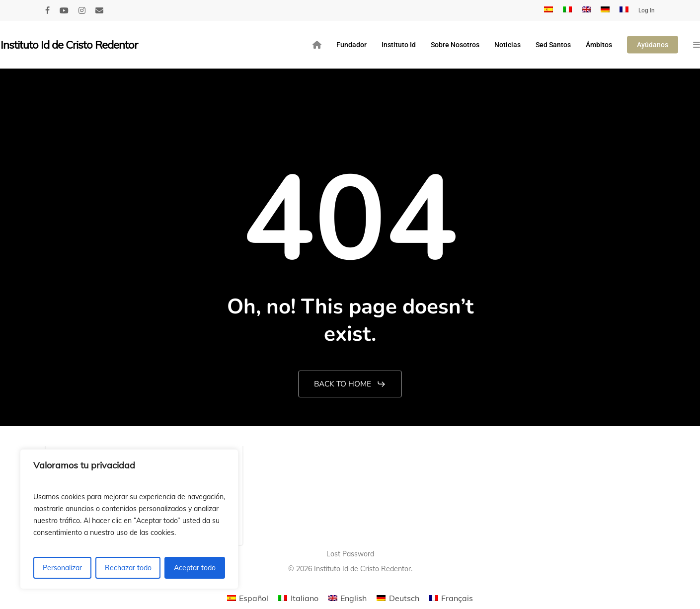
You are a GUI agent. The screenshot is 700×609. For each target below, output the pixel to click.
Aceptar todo (195, 568)
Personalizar (62, 568)
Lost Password (350, 554)
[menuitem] (548, 10)
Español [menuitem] (254, 598)
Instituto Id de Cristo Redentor (69, 45)
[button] (350, 384)
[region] (129, 519)
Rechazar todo (128, 568)
